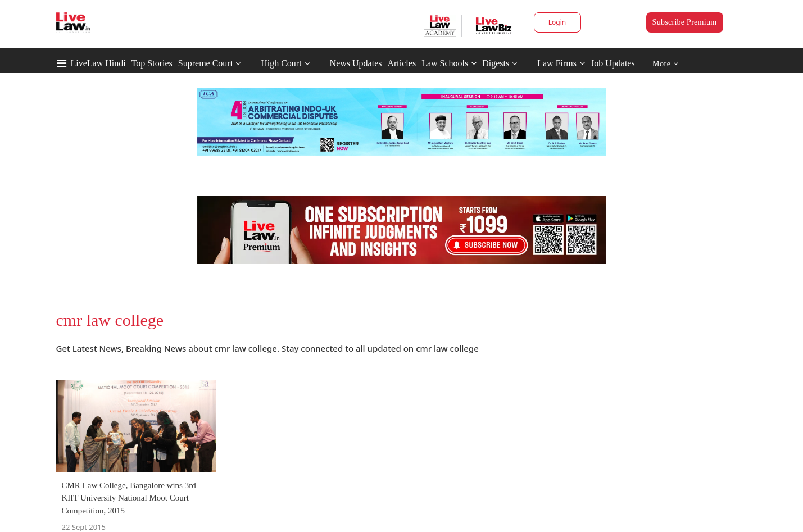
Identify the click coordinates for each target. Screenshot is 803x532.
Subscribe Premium (685, 22)
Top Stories (152, 63)
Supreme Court (205, 63)
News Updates (356, 63)
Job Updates (613, 63)
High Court (281, 63)
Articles (401, 63)
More (666, 64)
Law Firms (561, 63)
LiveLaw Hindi (98, 63)
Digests (496, 63)
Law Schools (449, 63)
